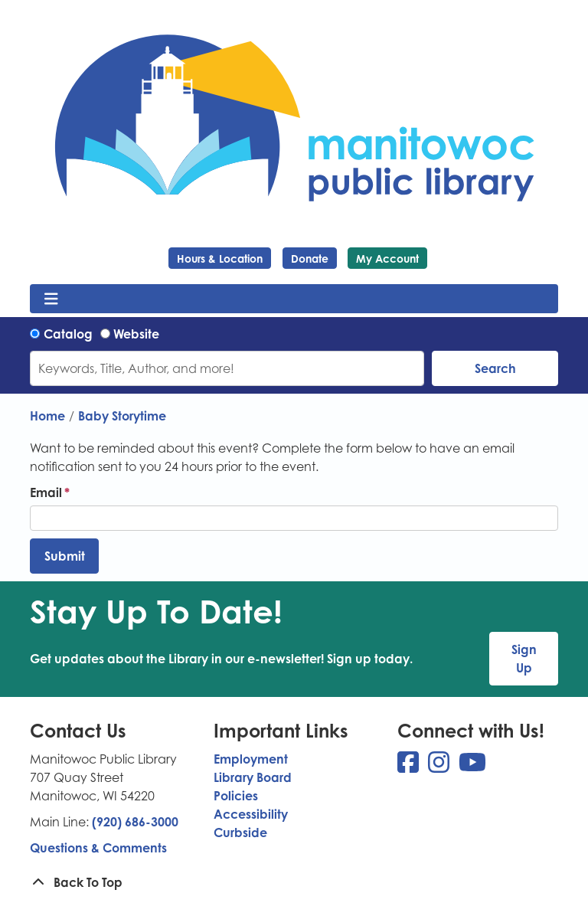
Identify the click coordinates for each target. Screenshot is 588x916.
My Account (387, 258)
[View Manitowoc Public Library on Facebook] (410, 767)
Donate (310, 258)
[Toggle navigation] (51, 299)
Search (495, 368)
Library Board (253, 777)
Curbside (240, 833)
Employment (251, 759)
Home (47, 416)
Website (136, 334)
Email (46, 492)
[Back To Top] (294, 882)
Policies (236, 796)
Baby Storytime (122, 416)
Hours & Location (220, 258)
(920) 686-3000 (135, 822)
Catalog (68, 334)
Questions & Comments (98, 848)
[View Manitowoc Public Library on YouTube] (472, 767)
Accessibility (251, 814)
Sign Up (524, 659)
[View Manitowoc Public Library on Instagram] (440, 767)
